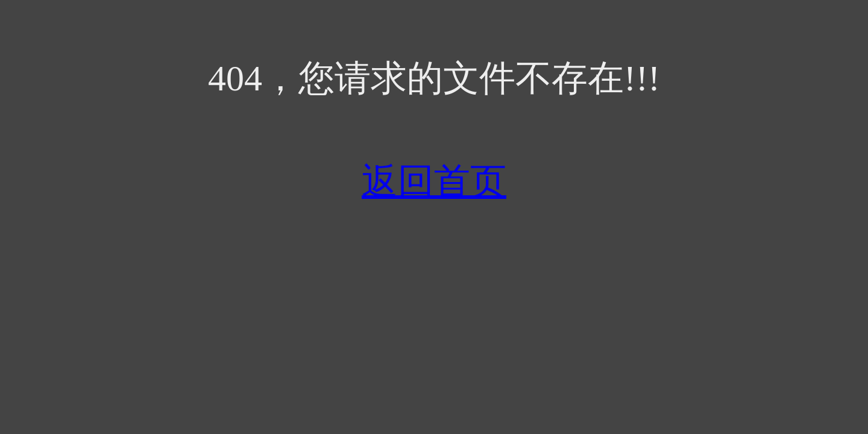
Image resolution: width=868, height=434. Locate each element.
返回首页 (434, 181)
